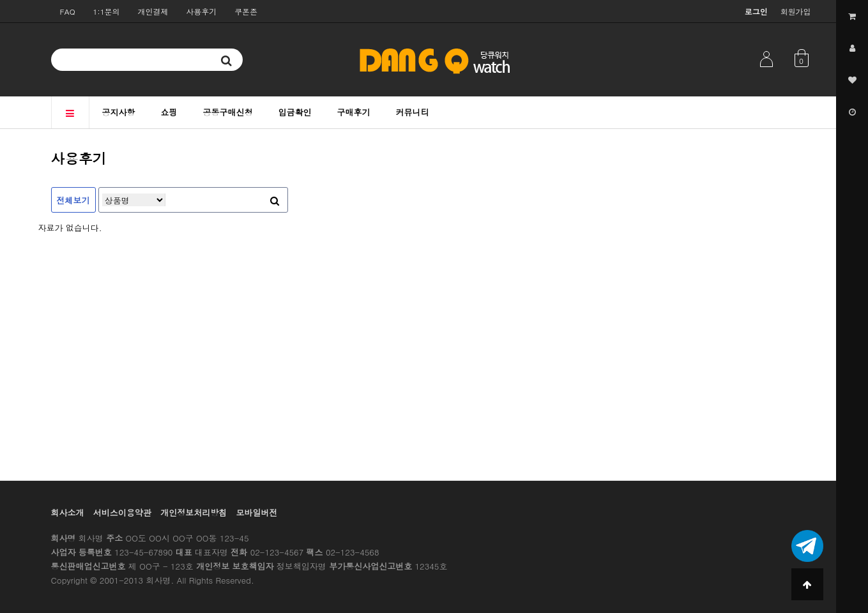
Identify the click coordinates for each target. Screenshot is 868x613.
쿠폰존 (246, 11)
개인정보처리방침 (194, 512)
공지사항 (119, 112)
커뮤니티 (413, 112)
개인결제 (153, 11)
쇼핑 (169, 112)
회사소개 (68, 512)
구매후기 (354, 112)
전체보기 (73, 200)
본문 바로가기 (0, 0)
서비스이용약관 (122, 512)
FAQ (68, 11)
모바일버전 (257, 512)
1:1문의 (107, 11)
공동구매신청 (228, 112)
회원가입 (796, 11)
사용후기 (201, 11)
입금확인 (295, 112)
